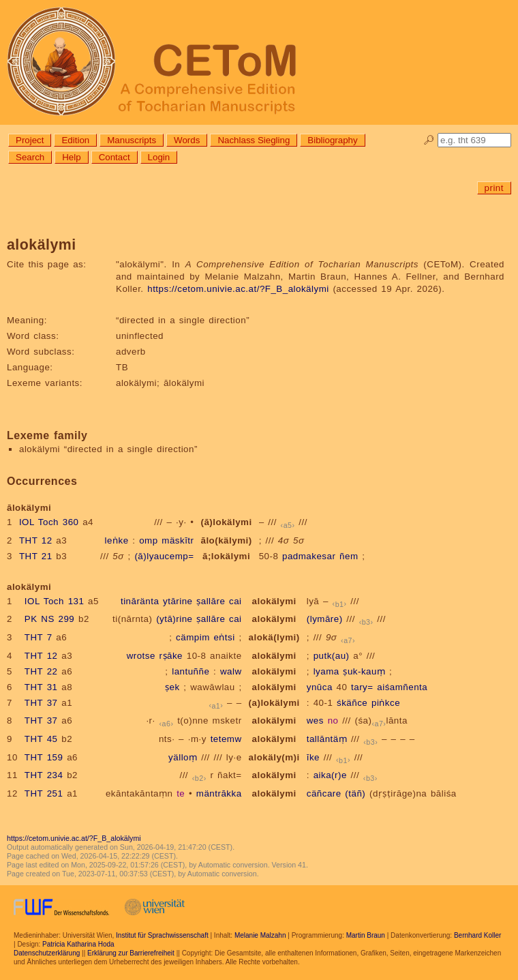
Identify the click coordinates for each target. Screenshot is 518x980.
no (333, 721)
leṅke (117, 540)
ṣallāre (211, 601)
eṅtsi (224, 637)
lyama (326, 671)
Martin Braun (366, 935)
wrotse (141, 656)
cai (235, 601)
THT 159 (44, 757)
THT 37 (41, 703)
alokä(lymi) (274, 637)
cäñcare (324, 793)
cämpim (193, 637)
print (494, 188)
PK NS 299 (49, 619)
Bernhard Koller (477, 935)
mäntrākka (219, 793)
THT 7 (39, 637)
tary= (362, 687)
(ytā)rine (174, 619)
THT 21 (36, 556)
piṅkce (386, 703)
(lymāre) (325, 619)
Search (30, 157)
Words (187, 140)
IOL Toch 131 (55, 601)
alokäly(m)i (274, 757)
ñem (349, 556)
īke (313, 757)
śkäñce (352, 703)
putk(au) (332, 656)
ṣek (172, 687)
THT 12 (36, 540)
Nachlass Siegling (254, 140)
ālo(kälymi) (227, 540)
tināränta (140, 601)
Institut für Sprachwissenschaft (162, 935)
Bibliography (332, 140)
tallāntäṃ (327, 739)
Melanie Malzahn (260, 935)
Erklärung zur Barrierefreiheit (131, 953)
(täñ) (355, 793)
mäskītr (178, 540)
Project (30, 140)
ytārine (178, 601)
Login (159, 157)
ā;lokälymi (226, 556)
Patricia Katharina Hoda (78, 944)
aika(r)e (330, 775)
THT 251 (44, 793)
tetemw (226, 739)
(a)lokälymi (274, 703)
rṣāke (171, 656)
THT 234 (44, 775)
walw (231, 671)
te (181, 793)
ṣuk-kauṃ (364, 671)
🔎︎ (429, 140)
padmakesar (309, 556)
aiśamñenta (402, 687)
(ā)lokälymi (227, 522)
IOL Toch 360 (49, 522)
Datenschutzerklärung (47, 953)
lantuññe (191, 671)
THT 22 (41, 671)
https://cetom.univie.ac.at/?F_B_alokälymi (238, 289)
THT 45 (41, 739)
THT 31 (41, 687)
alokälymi (274, 601)
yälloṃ (183, 757)
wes (315, 721)
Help (71, 157)
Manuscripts (132, 140)
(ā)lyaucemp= (164, 556)
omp (148, 540)
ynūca (320, 687)
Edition (75, 140)
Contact (115, 157)
